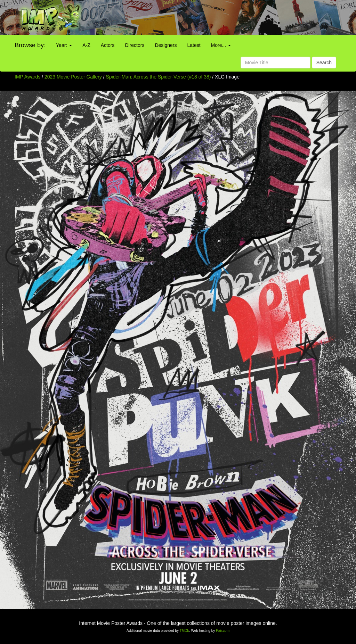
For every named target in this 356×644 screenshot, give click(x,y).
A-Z (86, 45)
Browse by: (30, 45)
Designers (166, 45)
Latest (194, 45)
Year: (64, 45)
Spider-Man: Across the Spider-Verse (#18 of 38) (159, 77)
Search (324, 63)
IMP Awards (27, 77)
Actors (108, 45)
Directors (135, 45)
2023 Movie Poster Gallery (73, 77)
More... (221, 45)
